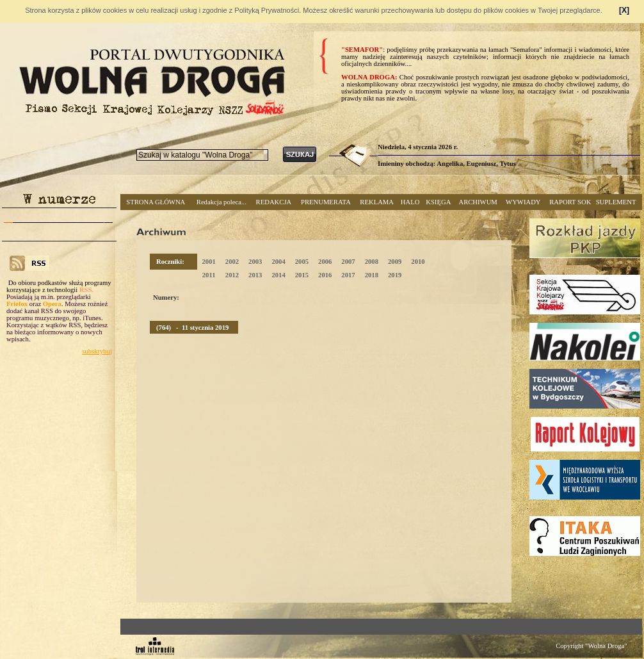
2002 (232, 262)
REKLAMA (377, 202)
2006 (325, 262)
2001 (208, 262)
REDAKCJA (274, 202)
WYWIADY (523, 202)
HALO (410, 202)
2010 (418, 262)
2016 (325, 275)
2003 (255, 262)
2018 (372, 275)
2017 (348, 275)
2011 (209, 275)
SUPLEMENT (616, 202)
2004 (278, 262)
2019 (395, 275)
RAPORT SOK (570, 202)
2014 (278, 275)
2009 (395, 262)
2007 (348, 262)
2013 (255, 275)
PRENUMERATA (326, 202)
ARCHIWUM (478, 202)
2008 (372, 262)
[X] (624, 10)
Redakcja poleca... (221, 202)
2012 (232, 275)
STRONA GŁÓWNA (156, 202)
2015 (302, 275)
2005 (302, 262)
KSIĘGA (438, 202)
